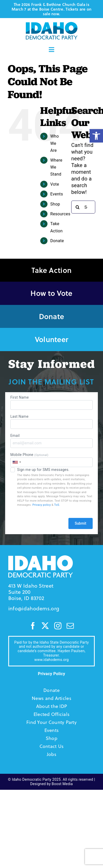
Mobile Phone (51, 460)
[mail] (70, 626)
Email (51, 441)
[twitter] (45, 626)
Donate (57, 241)
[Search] (78, 207)
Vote (55, 184)
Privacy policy (41, 505)
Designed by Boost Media (51, 784)
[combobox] (17, 462)
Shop (55, 204)
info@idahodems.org (34, 608)
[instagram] (58, 626)
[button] (96, 136)
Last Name (51, 422)
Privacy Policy (52, 674)
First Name (51, 403)
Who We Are (55, 143)
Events (57, 194)
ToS (57, 505)
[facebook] (33, 626)
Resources (60, 214)
